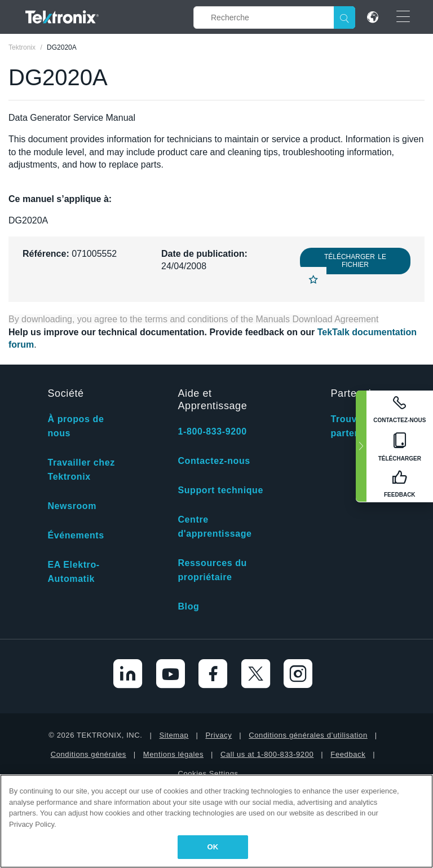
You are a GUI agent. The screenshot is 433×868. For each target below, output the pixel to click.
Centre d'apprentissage (215, 527)
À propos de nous (76, 426)
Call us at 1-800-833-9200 (267, 754)
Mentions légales (173, 754)
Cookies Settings (208, 773)
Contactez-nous (214, 461)
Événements (76, 535)
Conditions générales (89, 754)
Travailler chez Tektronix (81, 470)
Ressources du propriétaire (212, 570)
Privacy (218, 735)
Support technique (220, 490)
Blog (188, 606)
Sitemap (174, 735)
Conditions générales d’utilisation (308, 735)
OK (213, 847)
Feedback (348, 754)
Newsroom (72, 506)
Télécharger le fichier (355, 261)
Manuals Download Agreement (317, 319)
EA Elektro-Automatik (73, 572)
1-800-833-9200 (212, 431)
